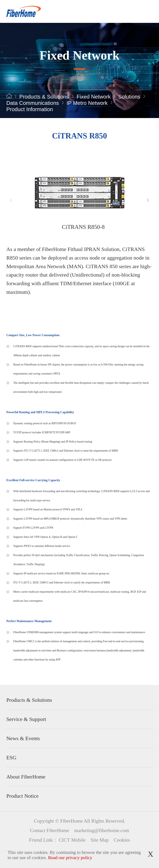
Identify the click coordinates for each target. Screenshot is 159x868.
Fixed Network (94, 97)
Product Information (30, 109)
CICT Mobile (72, 840)
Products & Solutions (44, 97)
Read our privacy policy (70, 857)
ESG (11, 758)
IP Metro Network (87, 103)
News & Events (23, 738)
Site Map (100, 840)
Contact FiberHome (49, 830)
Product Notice (22, 796)
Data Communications (33, 103)
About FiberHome (26, 777)
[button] (148, 200)
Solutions (129, 97)
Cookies (122, 840)
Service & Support (26, 719)
